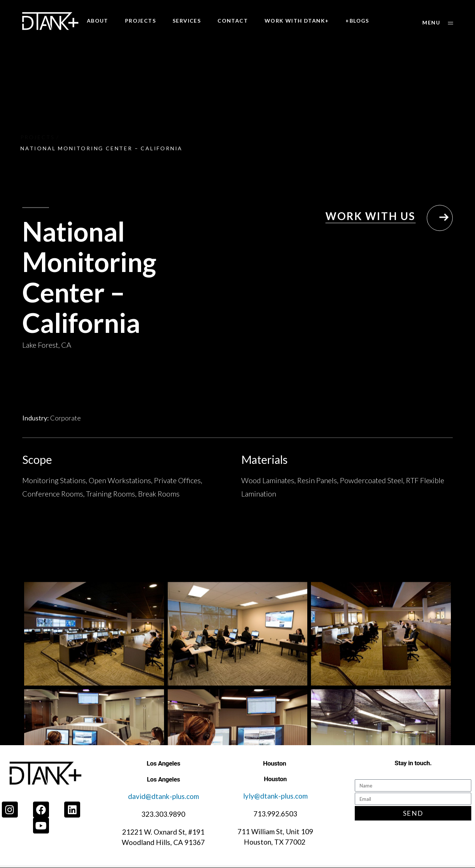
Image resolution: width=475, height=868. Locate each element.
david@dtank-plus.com (163, 796)
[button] (438, 23)
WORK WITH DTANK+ (297, 21)
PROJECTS (140, 21)
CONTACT (233, 21)
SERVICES (187, 21)
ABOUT (98, 21)
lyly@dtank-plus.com (275, 796)
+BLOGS (357, 21)
